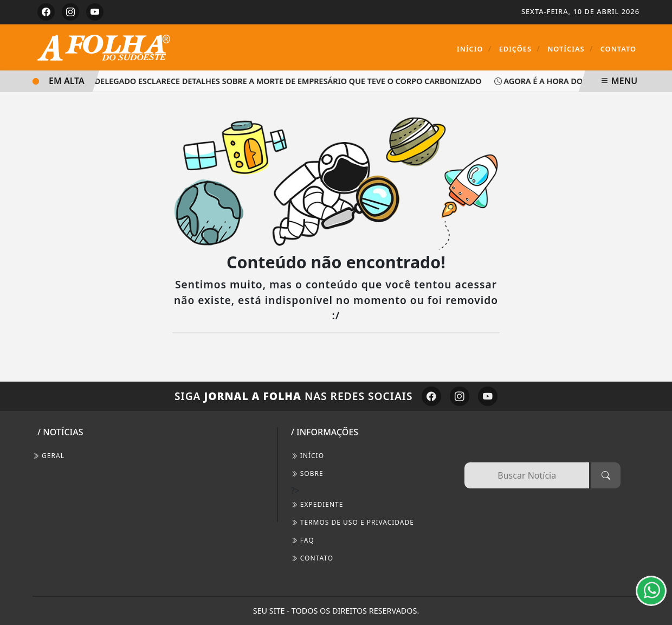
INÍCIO (308, 456)
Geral (49, 456)
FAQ (303, 540)
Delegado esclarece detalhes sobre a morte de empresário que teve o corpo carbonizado (289, 81)
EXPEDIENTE (317, 504)
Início (474, 49)
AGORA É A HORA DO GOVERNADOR (573, 81)
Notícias (570, 49)
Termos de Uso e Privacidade (353, 522)
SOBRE (307, 473)
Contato (618, 49)
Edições (520, 49)
